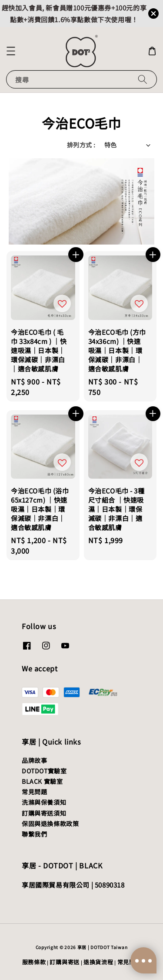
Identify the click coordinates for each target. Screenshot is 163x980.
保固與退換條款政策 (50, 823)
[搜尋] (143, 79)
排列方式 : (81, 145)
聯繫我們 (34, 834)
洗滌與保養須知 (44, 802)
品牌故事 (34, 760)
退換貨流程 (98, 962)
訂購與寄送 (65, 962)
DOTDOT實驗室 (44, 771)
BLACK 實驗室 (42, 781)
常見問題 (34, 792)
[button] (11, 51)
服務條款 (34, 962)
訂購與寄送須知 (44, 813)
